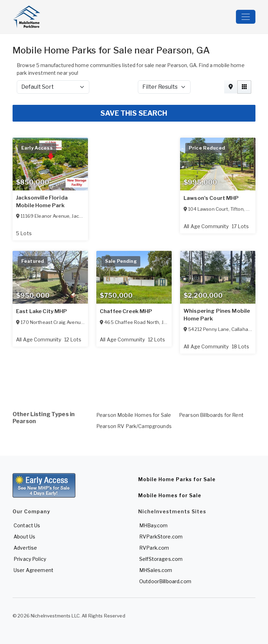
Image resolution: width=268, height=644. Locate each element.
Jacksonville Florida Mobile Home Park (42, 202)
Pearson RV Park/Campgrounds (134, 426)
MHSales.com (156, 570)
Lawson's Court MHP (211, 198)
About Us (24, 537)
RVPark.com (154, 548)
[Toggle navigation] (246, 17)
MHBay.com (153, 525)
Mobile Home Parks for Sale (177, 479)
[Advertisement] (134, 374)
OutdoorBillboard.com (165, 581)
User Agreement (33, 570)
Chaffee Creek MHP (126, 311)
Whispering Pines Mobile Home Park (217, 315)
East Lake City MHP (42, 311)
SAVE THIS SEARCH (134, 113)
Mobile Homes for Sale (170, 495)
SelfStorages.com (161, 559)
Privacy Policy (30, 559)
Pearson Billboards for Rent (211, 415)
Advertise (25, 548)
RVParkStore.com (161, 537)
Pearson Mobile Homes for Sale (134, 415)
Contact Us (27, 525)
